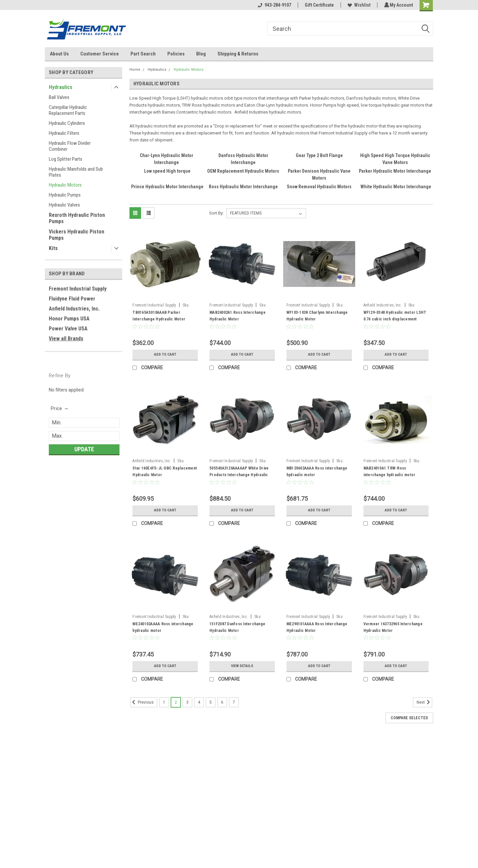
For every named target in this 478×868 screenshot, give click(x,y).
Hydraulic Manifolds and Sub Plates (76, 172)
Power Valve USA (68, 329)
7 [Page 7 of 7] (234, 702)
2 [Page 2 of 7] (176, 702)
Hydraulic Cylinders (67, 123)
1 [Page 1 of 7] (164, 702)
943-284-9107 (274, 5)
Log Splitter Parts (66, 159)
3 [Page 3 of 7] (187, 702)
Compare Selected (409, 718)
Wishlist (358, 5)
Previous (142, 702)
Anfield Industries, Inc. (74, 309)
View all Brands (66, 339)
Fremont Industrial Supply (78, 289)
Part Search (143, 54)
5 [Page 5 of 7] (211, 702)
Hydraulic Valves (64, 205)
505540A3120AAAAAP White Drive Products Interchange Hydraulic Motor (239, 475)
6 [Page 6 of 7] (222, 702)
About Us (59, 54)
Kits (53, 248)
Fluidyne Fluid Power (72, 299)
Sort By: (216, 213)
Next (424, 702)
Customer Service (100, 54)
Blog (201, 54)
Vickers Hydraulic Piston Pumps (77, 235)
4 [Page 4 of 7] (199, 702)
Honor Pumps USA (69, 319)
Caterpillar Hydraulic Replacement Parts (68, 110)
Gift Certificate (318, 5)
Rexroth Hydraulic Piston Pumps (77, 218)
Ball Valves (59, 97)
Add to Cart (165, 355)
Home (135, 70)
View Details (242, 666)
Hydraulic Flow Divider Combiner (70, 146)
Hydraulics (61, 87)
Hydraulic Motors (65, 185)
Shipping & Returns (238, 54)
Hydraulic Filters (64, 133)
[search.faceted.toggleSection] (60, 408)
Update (84, 449)
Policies (176, 54)
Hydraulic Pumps (65, 195)
